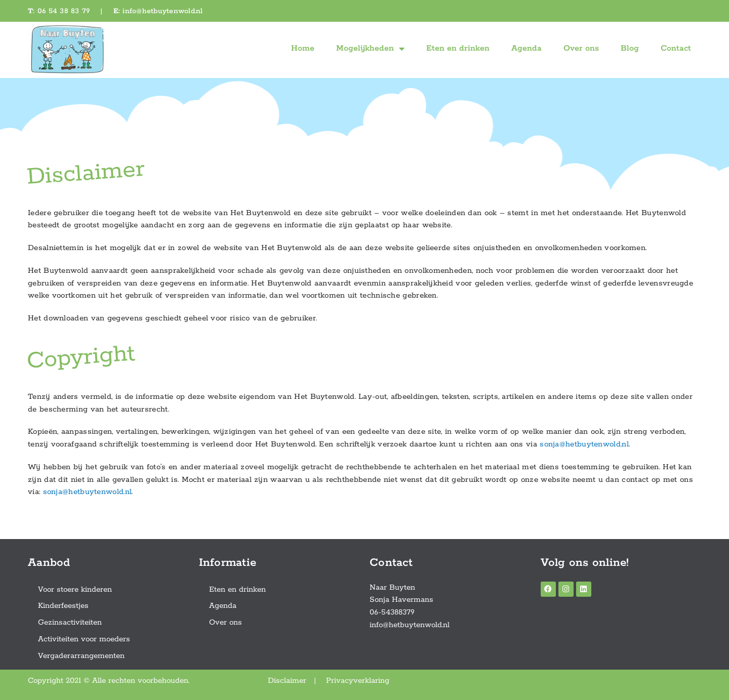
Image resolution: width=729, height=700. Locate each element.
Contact (676, 48)
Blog (630, 48)
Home (303, 48)
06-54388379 (392, 612)
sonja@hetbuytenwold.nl (584, 444)
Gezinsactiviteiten (70, 622)
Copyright (81, 357)
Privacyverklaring (358, 681)
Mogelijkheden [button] (370, 49)
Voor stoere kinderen (75, 589)
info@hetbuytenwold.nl (163, 11)
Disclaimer (86, 173)
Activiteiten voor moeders (84, 639)
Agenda (526, 48)
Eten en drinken (458, 48)
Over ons (581, 48)
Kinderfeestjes (63, 606)
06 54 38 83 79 (64, 11)
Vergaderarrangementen (81, 656)
